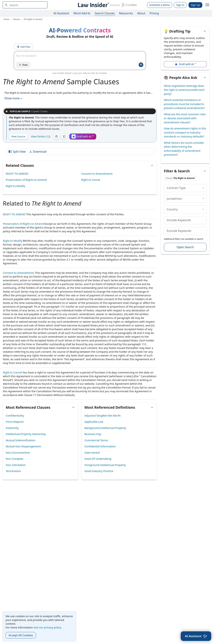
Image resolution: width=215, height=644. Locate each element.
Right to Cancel (91, 180)
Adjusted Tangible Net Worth (102, 415)
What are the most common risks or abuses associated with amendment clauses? (185, 118)
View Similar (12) (41, 136)
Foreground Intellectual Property (105, 465)
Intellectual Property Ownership (26, 434)
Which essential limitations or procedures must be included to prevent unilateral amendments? (184, 104)
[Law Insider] (107, 5)
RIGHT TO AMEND (17, 174)
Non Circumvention (18, 453)
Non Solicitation (16, 465)
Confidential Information (100, 446)
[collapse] (203, 188)
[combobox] (25, 5)
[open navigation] (207, 5)
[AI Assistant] (196, 636)
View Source (18, 136)
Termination (13, 471)
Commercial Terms (96, 440)
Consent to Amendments (97, 174)
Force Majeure (15, 422)
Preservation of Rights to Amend (26, 180)
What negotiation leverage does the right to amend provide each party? (184, 90)
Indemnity (12, 428)
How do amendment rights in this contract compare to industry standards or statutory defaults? (185, 132)
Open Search (185, 247)
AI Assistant (61, 13)
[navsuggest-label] (25, 5)
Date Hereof (92, 453)
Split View (17, 152)
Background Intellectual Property (105, 428)
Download (38, 152)
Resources (126, 13)
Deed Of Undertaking (98, 459)
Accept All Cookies (21, 635)
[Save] (57, 137)
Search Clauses (105, 13)
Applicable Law (94, 422)
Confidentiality (15, 415)
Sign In (180, 5)
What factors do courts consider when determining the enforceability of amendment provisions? (184, 149)
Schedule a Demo (160, 5)
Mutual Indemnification (20, 440)
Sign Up (195, 5)
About (141, 13)
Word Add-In (82, 13)
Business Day (93, 434)
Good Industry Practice (99, 471)
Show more (14, 98)
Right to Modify (15, 186)
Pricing (154, 13)
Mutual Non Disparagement (23, 446)
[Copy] (64, 137)
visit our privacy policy (47, 627)
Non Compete (14, 459)
